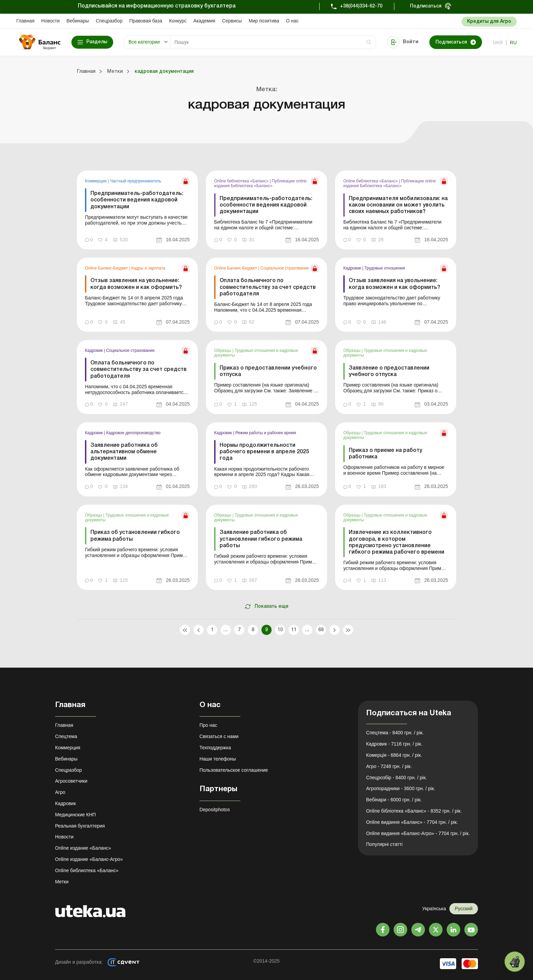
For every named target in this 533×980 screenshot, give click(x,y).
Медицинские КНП (75, 815)
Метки (62, 882)
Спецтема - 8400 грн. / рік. (395, 733)
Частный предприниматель (135, 181)
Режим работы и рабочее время (266, 433)
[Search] (273, 42)
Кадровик (353, 268)
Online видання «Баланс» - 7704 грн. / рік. (412, 822)
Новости (50, 21)
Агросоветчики (71, 781)
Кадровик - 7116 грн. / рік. (394, 744)
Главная (25, 21)
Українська (434, 909)
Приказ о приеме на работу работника (385, 454)
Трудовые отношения (385, 268)
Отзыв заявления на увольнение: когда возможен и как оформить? (136, 284)
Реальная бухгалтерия (80, 826)
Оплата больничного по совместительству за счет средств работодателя (268, 287)
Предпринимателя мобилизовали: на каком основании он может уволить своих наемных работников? (398, 205)
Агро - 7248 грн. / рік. (389, 766)
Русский (464, 909)
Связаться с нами (219, 736)
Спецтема (66, 736)
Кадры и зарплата (148, 268)
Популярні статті (384, 844)
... (226, 630)
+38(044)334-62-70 (361, 6)
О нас (292, 21)
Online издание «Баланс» (83, 848)
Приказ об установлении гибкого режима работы (135, 536)
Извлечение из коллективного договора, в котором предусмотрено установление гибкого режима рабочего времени (397, 542)
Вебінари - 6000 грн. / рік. (394, 800)
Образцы (223, 350)
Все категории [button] (144, 42)
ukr (498, 43)
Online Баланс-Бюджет (107, 268)
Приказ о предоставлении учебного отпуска (268, 371)
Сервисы (232, 21)
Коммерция (96, 181)
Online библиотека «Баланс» (242, 181)
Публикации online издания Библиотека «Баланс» (260, 183)
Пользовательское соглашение (234, 770)
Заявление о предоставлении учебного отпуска (389, 371)
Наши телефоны (218, 759)
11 (294, 630)
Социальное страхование (285, 268)
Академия (204, 21)
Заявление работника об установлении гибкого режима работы (261, 539)
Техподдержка (215, 748)
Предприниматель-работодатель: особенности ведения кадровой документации (137, 200)
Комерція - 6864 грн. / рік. (394, 755)
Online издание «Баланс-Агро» (89, 859)
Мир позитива (264, 21)
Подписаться (426, 6)
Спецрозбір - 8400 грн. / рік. (397, 778)
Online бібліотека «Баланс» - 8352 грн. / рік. (414, 811)
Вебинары (78, 21)
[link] (137, 210)
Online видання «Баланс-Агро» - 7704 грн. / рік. (418, 833)
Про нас (208, 725)
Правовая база (146, 21)
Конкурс (178, 21)
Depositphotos (215, 810)
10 (280, 630)
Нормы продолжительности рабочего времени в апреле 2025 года (264, 452)
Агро (60, 792)
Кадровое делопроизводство (133, 433)
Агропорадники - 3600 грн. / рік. (401, 788)
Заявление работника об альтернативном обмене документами (124, 452)
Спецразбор (109, 21)
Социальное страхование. (131, 350)
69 (321, 630)
